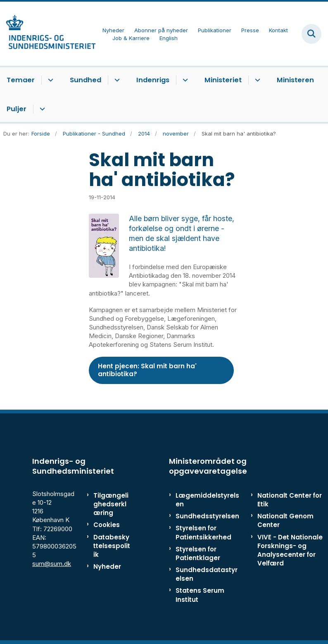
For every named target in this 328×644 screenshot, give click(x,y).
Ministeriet (223, 80)
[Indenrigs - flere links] (184, 80)
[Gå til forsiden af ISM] (48, 34)
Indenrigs (153, 80)
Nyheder (107, 566)
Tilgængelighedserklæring (111, 504)
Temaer (21, 80)
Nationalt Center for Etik (290, 500)
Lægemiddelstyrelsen (207, 500)
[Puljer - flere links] (41, 109)
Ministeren (295, 80)
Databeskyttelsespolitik (112, 546)
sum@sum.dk (52, 564)
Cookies (107, 525)
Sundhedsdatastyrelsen (207, 574)
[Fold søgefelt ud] (311, 34)
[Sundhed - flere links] (116, 80)
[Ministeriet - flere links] (256, 80)
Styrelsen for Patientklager (198, 553)
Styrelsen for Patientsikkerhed (203, 532)
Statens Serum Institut (200, 595)
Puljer (17, 109)
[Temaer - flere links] (49, 80)
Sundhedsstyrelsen (207, 516)
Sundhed (86, 80)
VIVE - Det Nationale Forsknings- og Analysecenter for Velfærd (290, 550)
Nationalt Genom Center (285, 520)
